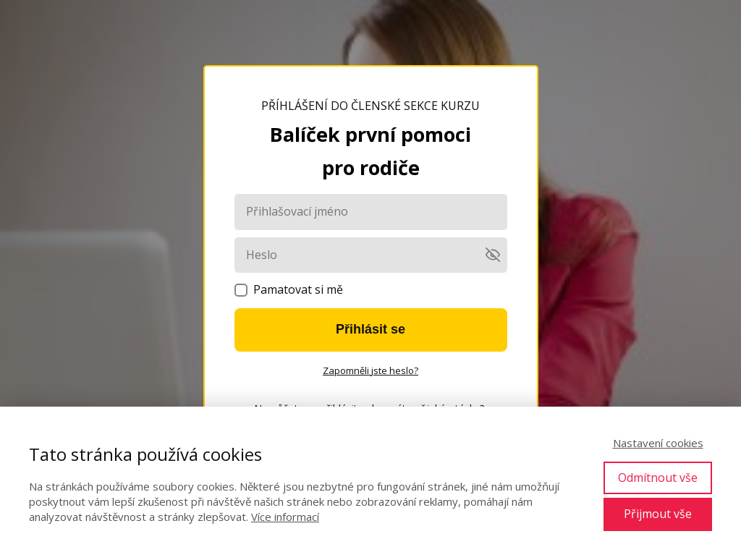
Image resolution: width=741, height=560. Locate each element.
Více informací (285, 517)
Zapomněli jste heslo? (370, 370)
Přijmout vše (658, 514)
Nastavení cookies (658, 443)
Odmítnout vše (658, 478)
